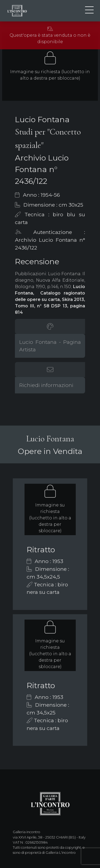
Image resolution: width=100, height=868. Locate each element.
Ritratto (41, 550)
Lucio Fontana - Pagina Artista (50, 346)
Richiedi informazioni (46, 385)
